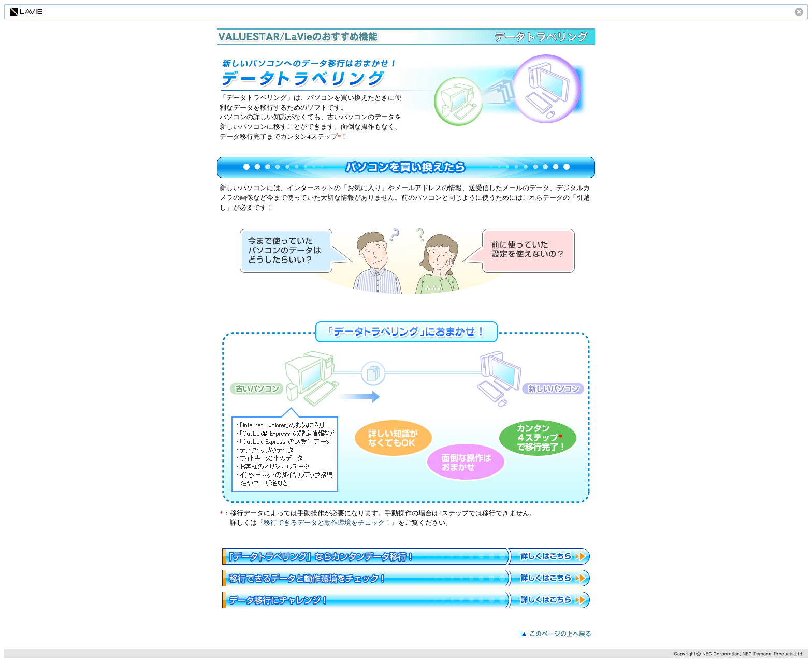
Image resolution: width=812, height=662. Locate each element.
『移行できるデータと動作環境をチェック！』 (328, 522)
